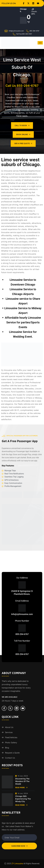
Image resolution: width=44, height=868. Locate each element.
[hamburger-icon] (40, 43)
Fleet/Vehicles (11, 737)
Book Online (23, 134)
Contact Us (10, 758)
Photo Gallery (11, 743)
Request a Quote (12, 753)
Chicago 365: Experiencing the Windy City (23, 799)
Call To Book (22, 125)
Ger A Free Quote (23, 143)
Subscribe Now (19, 846)
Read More (21, 788)
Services (9, 732)
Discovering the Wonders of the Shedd (22, 781)
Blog (7, 748)
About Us (9, 727)
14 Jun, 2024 (22, 776)
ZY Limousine (17, 864)
